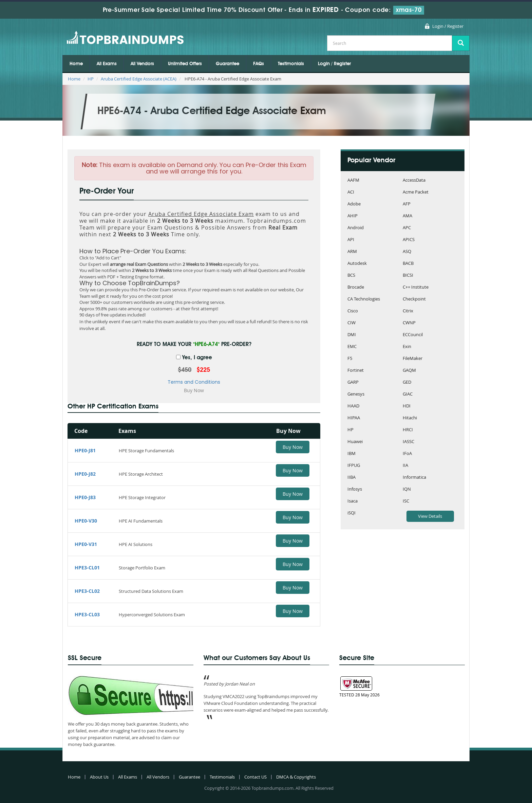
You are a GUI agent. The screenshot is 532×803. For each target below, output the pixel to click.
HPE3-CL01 (87, 568)
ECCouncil (413, 335)
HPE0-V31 (86, 544)
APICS (409, 240)
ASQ (407, 252)
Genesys (356, 394)
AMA (407, 216)
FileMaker (413, 359)
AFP (407, 204)
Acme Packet (416, 192)
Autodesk (357, 264)
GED (407, 382)
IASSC (408, 442)
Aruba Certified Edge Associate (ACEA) (139, 79)
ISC (406, 501)
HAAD (353, 406)
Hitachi (410, 418)
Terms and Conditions (194, 382)
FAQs (259, 64)
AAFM (353, 180)
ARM (352, 252)
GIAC (408, 394)
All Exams (107, 64)
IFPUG (354, 466)
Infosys (355, 489)
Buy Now (293, 447)
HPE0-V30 (86, 521)
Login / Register (448, 26)
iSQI (351, 513)
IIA (405, 466)
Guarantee (227, 64)
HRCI (408, 430)
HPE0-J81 (85, 450)
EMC (352, 347)
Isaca (353, 501)
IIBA (351, 478)
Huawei (355, 442)
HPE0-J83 (85, 497)
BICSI (408, 276)
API (351, 240)
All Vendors (142, 64)
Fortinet (356, 371)
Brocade (356, 287)
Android (356, 228)
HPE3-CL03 (87, 614)
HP (91, 79)
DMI (352, 335)
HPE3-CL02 (87, 591)
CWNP (409, 323)
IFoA (407, 454)
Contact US (255, 777)
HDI (407, 406)
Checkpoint (414, 299)
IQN (407, 489)
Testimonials (291, 64)
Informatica (414, 478)
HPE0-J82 (85, 474)
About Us (99, 777)
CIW (351, 323)
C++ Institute (416, 287)
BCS (351, 276)
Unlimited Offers (185, 64)
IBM (351, 454)
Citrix (408, 311)
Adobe (354, 204)
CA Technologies (364, 299)
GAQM (409, 371)
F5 (350, 359)
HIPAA (354, 418)
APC (407, 228)
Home (76, 64)
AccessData (414, 180)
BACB (408, 264)
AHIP (353, 216)
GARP (353, 382)
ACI (351, 192)
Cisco (353, 311)
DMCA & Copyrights (296, 777)
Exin (407, 347)
